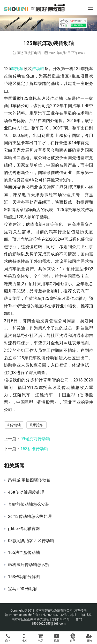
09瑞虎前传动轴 (35, 439)
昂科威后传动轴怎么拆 (29, 565)
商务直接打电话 (29, 53)
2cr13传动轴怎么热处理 (30, 517)
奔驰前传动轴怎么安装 (29, 504)
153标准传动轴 (34, 449)
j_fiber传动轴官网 (24, 529)
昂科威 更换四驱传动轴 (29, 480)
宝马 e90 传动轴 (23, 589)
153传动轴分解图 (24, 577)
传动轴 (38, 69)
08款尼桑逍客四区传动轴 (31, 541)
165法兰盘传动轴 (24, 553)
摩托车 (17, 69)
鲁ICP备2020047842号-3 (53, 615)
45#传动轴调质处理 (26, 492)
